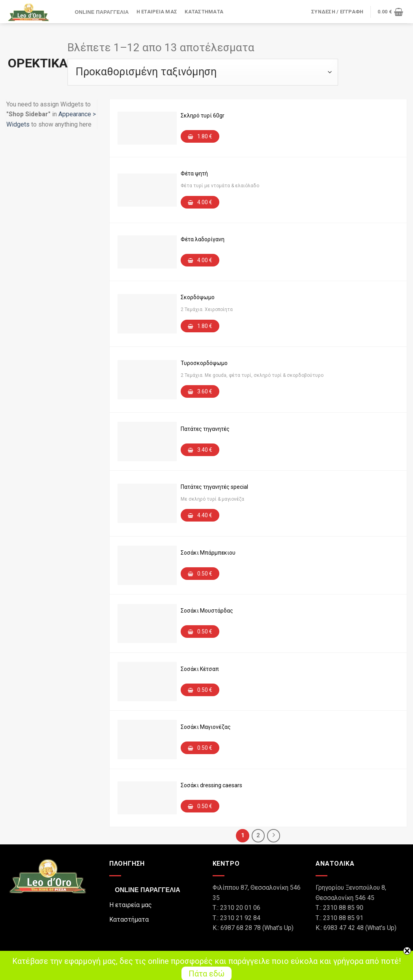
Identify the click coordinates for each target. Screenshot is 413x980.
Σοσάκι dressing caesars (211, 785)
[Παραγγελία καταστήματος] (203, 72)
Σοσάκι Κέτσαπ (200, 669)
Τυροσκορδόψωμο (204, 363)
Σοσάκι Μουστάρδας (207, 611)
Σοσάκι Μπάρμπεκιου (208, 553)
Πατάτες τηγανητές (205, 429)
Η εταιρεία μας (157, 12)
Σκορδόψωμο (198, 297)
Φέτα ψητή (194, 173)
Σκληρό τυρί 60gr (203, 116)
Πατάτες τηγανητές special (214, 487)
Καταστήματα (204, 12)
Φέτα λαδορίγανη (203, 239)
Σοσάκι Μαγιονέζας (206, 727)
